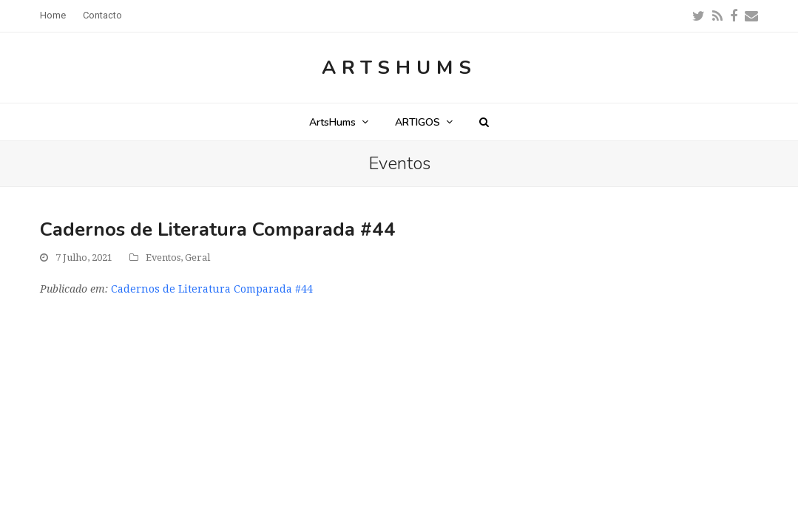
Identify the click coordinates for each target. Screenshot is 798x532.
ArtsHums (399, 68)
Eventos (163, 258)
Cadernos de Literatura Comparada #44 (212, 289)
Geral (197, 258)
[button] (484, 122)
